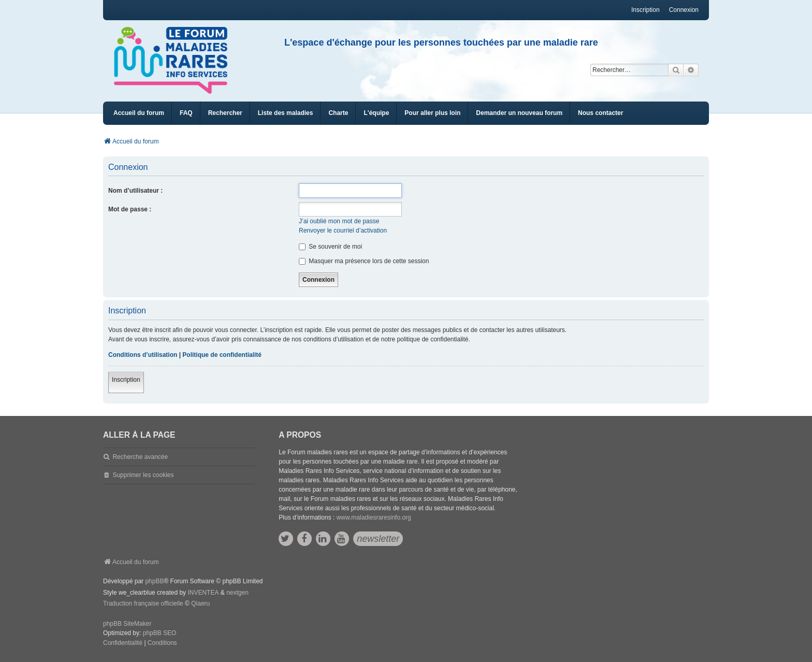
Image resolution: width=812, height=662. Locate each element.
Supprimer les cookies (143, 475)
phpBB (154, 581)
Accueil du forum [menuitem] (139, 113)
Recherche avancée (140, 457)
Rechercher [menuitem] (225, 113)
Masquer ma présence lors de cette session (364, 261)
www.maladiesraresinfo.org (374, 517)
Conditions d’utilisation (143, 355)
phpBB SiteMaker (127, 624)
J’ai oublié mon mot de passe (339, 221)
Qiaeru (200, 603)
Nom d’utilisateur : (135, 191)
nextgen (237, 593)
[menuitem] (286, 113)
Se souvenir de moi (330, 247)
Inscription (126, 380)
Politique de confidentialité (222, 355)
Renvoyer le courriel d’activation (343, 231)
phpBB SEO (160, 633)
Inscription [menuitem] (646, 10)
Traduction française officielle (143, 603)
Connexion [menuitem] (684, 10)
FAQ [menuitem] (186, 113)
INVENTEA (203, 593)
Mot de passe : (130, 209)
